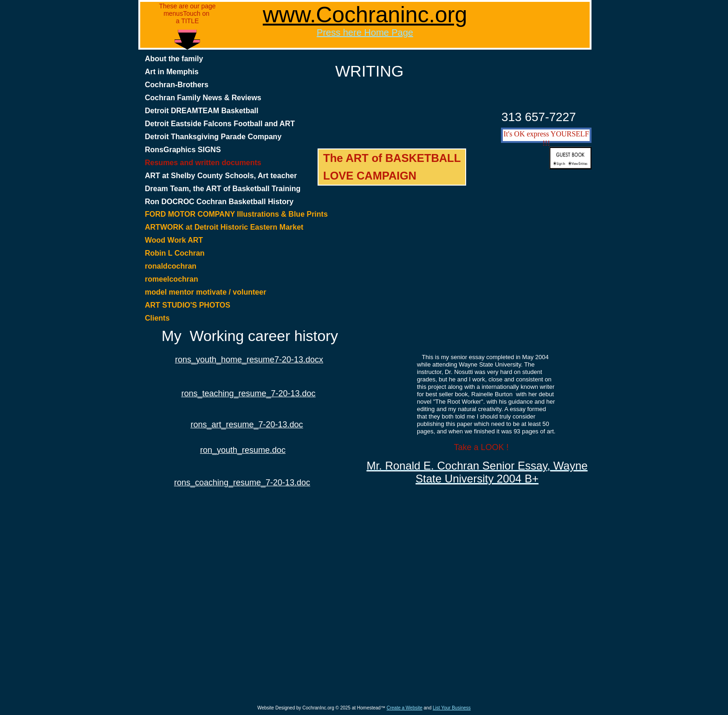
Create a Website (405, 708)
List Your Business (452, 708)
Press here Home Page (365, 32)
